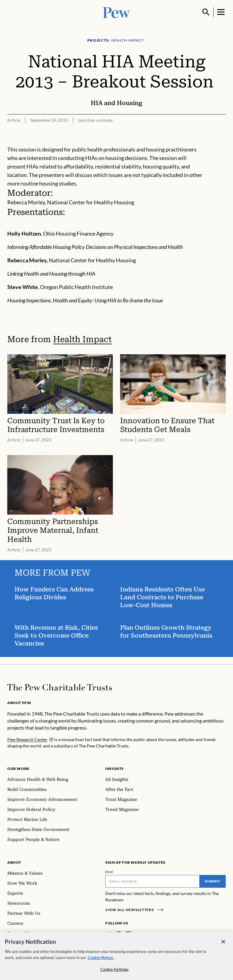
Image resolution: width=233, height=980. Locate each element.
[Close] (223, 946)
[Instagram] (119, 934)
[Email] (152, 881)
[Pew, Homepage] (116, 12)
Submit (213, 881)
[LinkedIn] (128, 934)
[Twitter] (137, 934)
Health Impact (82, 339)
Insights (115, 769)
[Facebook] (109, 934)
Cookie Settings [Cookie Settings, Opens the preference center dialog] (115, 974)
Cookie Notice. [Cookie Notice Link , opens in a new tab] (101, 961)
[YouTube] (146, 934)
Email (109, 872)
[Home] (60, 687)
